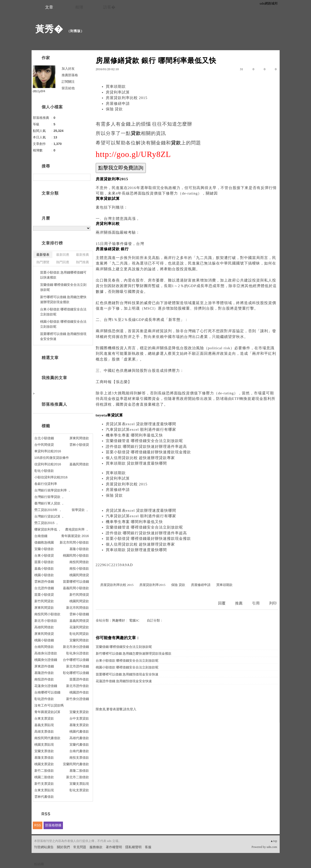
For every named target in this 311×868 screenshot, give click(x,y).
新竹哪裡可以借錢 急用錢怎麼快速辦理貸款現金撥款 (134, 654)
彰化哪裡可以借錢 (76, 673)
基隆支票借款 (44, 758)
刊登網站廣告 (44, 847)
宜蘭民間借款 (79, 640)
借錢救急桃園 (44, 542)
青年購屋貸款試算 (47, 712)
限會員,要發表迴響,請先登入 (116, 709)
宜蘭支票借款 (44, 751)
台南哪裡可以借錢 (47, 692)
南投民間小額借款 (47, 614)
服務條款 (96, 847)
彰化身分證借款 (78, 653)
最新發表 (43, 255)
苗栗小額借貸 (44, 595)
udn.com (272, 847)
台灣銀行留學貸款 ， (49, 497)
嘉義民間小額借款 (76, 588)
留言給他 (68, 88)
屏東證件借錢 (44, 666)
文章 (49, 7)
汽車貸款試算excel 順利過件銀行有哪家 (141, 429)
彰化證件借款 (44, 699)
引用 (256, 603)
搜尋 (86, 177)
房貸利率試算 (118, 92)
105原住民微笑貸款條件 (52, 458)
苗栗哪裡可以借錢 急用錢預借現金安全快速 (127, 674)
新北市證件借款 (78, 686)
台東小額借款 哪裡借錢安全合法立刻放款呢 (127, 661)
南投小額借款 (79, 569)
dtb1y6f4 (39, 91)
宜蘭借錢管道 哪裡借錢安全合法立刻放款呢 (144, 441)
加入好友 (68, 69)
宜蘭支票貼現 (79, 784)
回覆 (222, 603)
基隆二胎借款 (79, 771)
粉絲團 (39, 864)
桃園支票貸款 (44, 764)
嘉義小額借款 (44, 569)
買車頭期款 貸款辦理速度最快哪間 (136, 463)
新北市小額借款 (46, 621)
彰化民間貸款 (79, 634)
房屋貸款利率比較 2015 (127, 98)
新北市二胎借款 (78, 777)
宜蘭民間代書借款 (76, 764)
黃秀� (49, 29)
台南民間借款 (44, 647)
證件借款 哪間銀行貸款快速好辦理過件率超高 (146, 447)
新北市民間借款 (78, 608)
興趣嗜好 (119, 620)
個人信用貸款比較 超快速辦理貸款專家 (140, 458)
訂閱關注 (68, 82)
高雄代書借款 (79, 738)
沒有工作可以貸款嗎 (49, 705)
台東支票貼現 (44, 790)
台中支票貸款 (79, 718)
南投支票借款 (79, 758)
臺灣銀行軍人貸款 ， (49, 503)
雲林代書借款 (44, 797)
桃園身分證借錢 (46, 660)
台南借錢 (41, 536)
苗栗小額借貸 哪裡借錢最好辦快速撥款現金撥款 (148, 452)
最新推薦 (82, 255)
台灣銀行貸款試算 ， (49, 516)
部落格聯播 (53, 825)
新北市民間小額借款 (74, 542)
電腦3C (134, 620)
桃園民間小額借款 (76, 555)
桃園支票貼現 (44, 745)
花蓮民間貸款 (79, 627)
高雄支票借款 (44, 731)
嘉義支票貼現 (44, 725)
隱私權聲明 (133, 847)
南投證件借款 (44, 679)
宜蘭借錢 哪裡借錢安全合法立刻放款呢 (124, 647)
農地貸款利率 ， (77, 529)
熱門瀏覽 (43, 262)
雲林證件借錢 (44, 582)
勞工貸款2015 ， (47, 523)
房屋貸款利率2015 (152, 585)
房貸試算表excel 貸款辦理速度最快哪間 (141, 424)
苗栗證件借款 (79, 679)
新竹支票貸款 (44, 784)
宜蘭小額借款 (44, 549)
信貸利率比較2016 (48, 464)
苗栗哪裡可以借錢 (76, 582)
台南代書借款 (79, 751)
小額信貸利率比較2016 (51, 477)
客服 (148, 847)
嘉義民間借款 (79, 464)
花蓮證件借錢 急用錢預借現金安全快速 (124, 681)
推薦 (239, 603)
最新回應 (63, 255)
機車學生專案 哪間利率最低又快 (134, 435)
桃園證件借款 (79, 692)
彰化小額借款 (44, 471)
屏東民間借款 (79, 438)
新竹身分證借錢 (78, 699)
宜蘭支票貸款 (79, 712)
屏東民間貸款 (44, 608)
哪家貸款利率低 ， (48, 529)
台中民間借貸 (44, 445)
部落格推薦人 (54, 404)
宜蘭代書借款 (79, 745)
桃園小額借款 (44, 575)
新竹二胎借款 (44, 771)
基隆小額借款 (79, 549)
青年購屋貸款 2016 (75, 536)
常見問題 (80, 847)
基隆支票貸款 (79, 725)
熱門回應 (63, 262)
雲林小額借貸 (79, 445)
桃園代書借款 (79, 731)
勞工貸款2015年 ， (48, 510)
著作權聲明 (114, 847)
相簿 (79, 7)
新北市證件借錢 (78, 666)
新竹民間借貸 (79, 595)
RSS (38, 825)
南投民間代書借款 (47, 738)
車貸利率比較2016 (48, 451)
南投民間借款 (79, 562)
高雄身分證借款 (46, 653)
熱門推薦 (82, 262)
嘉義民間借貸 (79, 621)
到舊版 (75, 31)
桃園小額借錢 (44, 640)
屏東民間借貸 (44, 634)
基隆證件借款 (44, 673)
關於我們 (63, 847)
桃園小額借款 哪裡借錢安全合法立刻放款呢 (127, 667)
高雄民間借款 (44, 627)
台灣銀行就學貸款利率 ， (53, 490)
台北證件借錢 (44, 588)
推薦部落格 (70, 75)
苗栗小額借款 (44, 562)
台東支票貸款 (44, 718)
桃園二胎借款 (44, 777)
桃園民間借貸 (79, 575)
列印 (273, 603)
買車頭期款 (116, 86)
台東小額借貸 (44, 555)
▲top (274, 841)
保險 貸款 (114, 109)
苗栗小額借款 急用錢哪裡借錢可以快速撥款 (63, 275)
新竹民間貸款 (44, 601)
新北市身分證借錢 (76, 647)
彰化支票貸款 (79, 790)
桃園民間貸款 (79, 601)
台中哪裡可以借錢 (76, 660)
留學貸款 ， (80, 510)
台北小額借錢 (44, 438)
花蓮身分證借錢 (46, 686)
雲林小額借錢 (79, 614)
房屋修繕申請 (118, 104)
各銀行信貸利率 (46, 484)
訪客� (109, 7)
